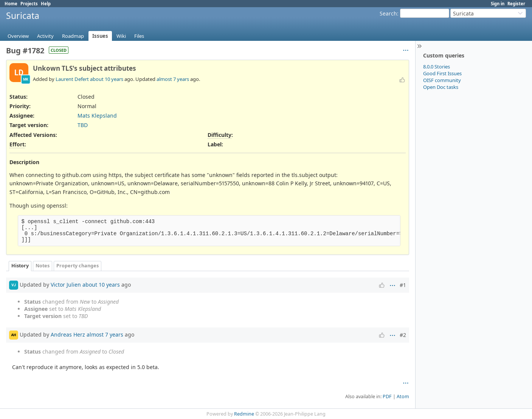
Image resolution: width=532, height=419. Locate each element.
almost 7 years (173, 79)
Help (46, 4)
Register (516, 4)
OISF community (442, 80)
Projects (29, 4)
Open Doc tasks (441, 87)
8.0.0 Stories (437, 67)
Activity (45, 36)
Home (11, 4)
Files (139, 36)
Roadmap (73, 36)
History (20, 266)
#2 (403, 335)
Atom (403, 396)
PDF (387, 396)
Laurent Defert (72, 79)
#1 (403, 285)
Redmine (244, 414)
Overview (18, 36)
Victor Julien (66, 284)
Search (388, 13)
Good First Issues (442, 73)
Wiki (121, 36)
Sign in (498, 4)
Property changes (78, 266)
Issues (100, 36)
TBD (83, 125)
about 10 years (107, 79)
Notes (43, 266)
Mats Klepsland (97, 116)
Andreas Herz (68, 334)
